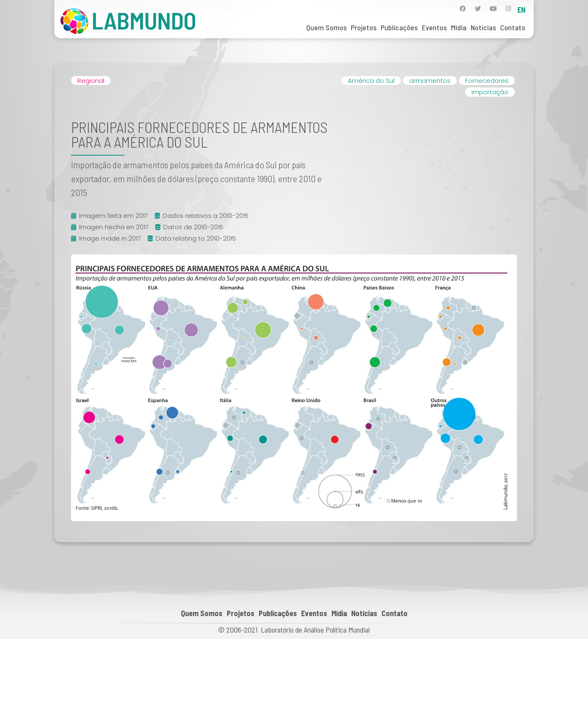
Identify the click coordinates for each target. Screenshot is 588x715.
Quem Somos (326, 27)
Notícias (483, 27)
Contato (513, 27)
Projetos (364, 27)
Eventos (434, 27)
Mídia (459, 27)
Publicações (399, 27)
